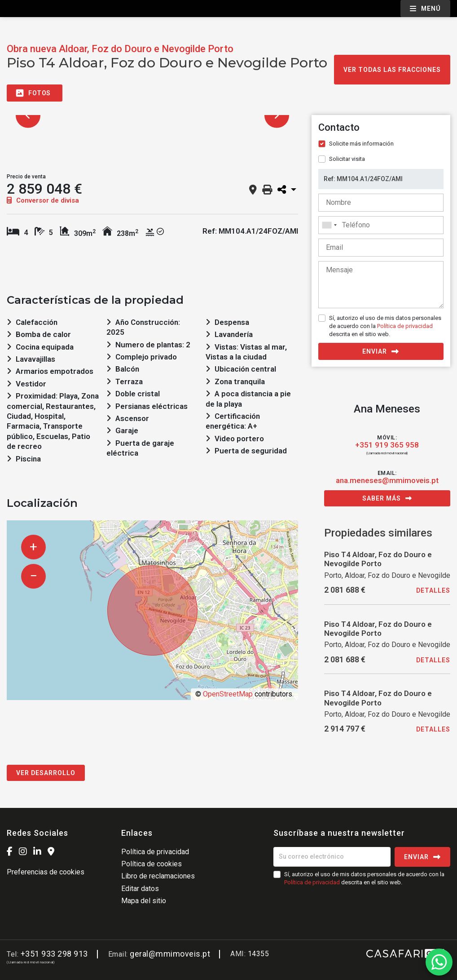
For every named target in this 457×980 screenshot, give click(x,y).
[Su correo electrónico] (332, 857)
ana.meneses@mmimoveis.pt (387, 481)
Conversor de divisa (43, 200)
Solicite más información (361, 144)
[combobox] (381, 225)
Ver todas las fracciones (392, 70)
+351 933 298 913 (54, 954)
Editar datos (140, 889)
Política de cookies (152, 864)
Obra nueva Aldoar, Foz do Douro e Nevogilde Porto (120, 49)
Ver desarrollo (46, 773)
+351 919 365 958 (387, 445)
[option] (152, 115)
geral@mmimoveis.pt (170, 954)
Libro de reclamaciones (158, 876)
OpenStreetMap (228, 694)
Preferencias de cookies (46, 872)
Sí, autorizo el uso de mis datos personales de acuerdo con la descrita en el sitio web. (385, 326)
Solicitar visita (347, 159)
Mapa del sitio (144, 901)
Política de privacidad (405, 326)
